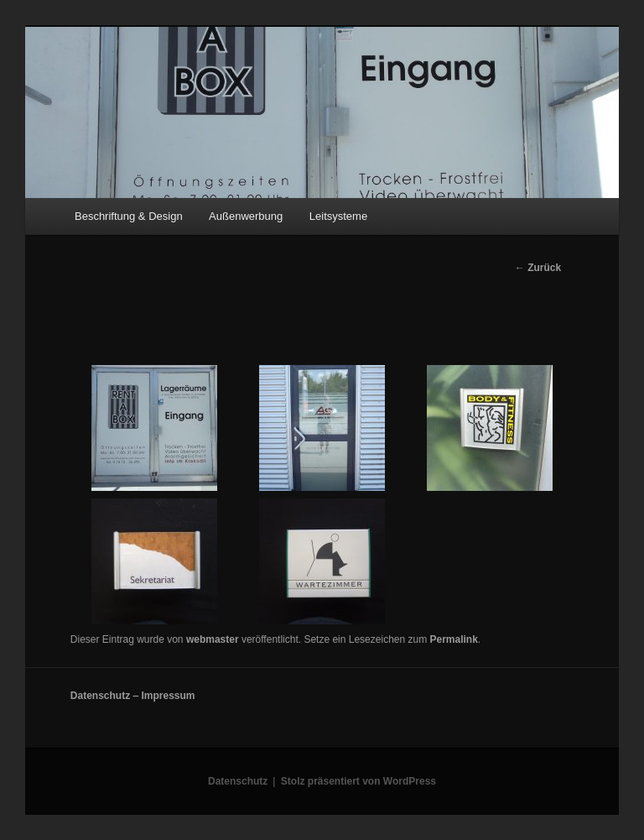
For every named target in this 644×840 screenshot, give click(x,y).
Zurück (538, 268)
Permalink (453, 639)
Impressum (168, 696)
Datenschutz (100, 696)
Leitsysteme (338, 216)
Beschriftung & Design (129, 216)
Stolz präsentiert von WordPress (358, 781)
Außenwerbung (246, 216)
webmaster (213, 639)
